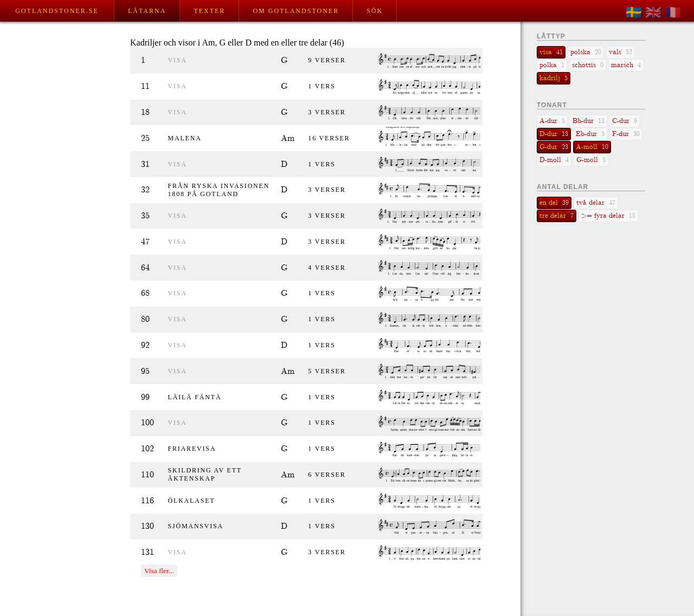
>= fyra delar (608, 216)
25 (145, 138)
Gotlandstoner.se (57, 11)
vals (621, 52)
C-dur (625, 121)
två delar (596, 203)
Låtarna (147, 11)
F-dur (626, 134)
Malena (185, 138)
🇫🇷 (673, 12)
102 (147, 449)
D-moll (554, 160)
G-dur (554, 147)
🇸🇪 (634, 12)
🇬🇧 (653, 12)
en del (554, 203)
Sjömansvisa (196, 526)
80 (145, 319)
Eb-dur (590, 134)
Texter (209, 11)
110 (147, 475)
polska (586, 52)
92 (145, 345)
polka (552, 65)
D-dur (554, 134)
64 (145, 268)
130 (147, 526)
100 (147, 423)
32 (145, 190)
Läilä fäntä (195, 397)
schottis (588, 65)
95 (145, 371)
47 (145, 242)
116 (147, 501)
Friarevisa (192, 449)
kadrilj (554, 78)
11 (145, 86)
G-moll (591, 160)
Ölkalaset (192, 501)
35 (145, 216)
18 (145, 112)
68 (145, 293)
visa (178, 60)
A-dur (552, 121)
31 (145, 164)
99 (145, 397)
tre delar (557, 216)
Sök (375, 11)
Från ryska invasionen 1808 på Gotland (219, 190)
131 (147, 552)
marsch (626, 65)
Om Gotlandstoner (296, 11)
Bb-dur (589, 121)
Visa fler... (159, 571)
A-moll (592, 147)
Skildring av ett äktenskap (205, 474)
